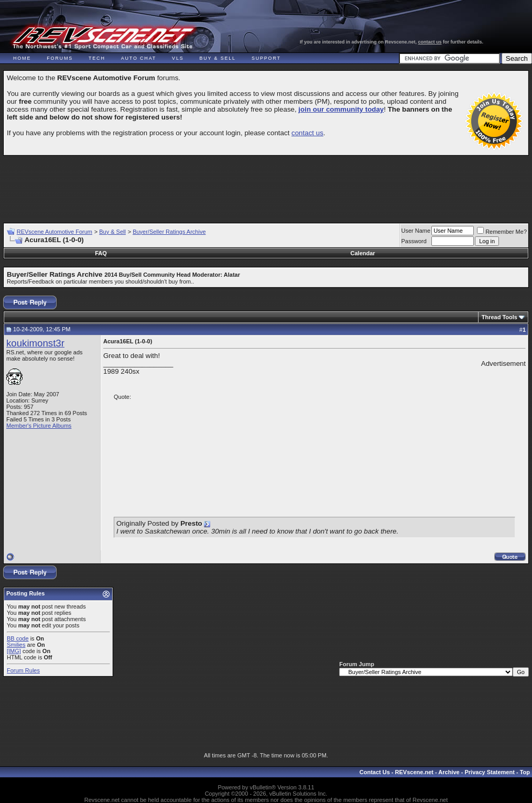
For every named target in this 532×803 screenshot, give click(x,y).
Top (525, 772)
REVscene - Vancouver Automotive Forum (103, 38)
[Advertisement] (266, 185)
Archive (449, 772)
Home (22, 58)
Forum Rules (23, 670)
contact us (430, 42)
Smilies (16, 645)
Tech (97, 58)
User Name (416, 231)
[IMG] (14, 651)
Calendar (363, 253)
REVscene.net (414, 772)
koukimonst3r (35, 343)
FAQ (101, 253)
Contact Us (375, 772)
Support (266, 58)
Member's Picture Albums (39, 426)
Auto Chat (139, 58)
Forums (60, 58)
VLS (178, 58)
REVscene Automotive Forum (55, 232)
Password (414, 241)
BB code (18, 638)
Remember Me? (502, 232)
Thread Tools (500, 317)
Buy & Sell (218, 58)
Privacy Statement (489, 772)
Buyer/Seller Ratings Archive (169, 232)
